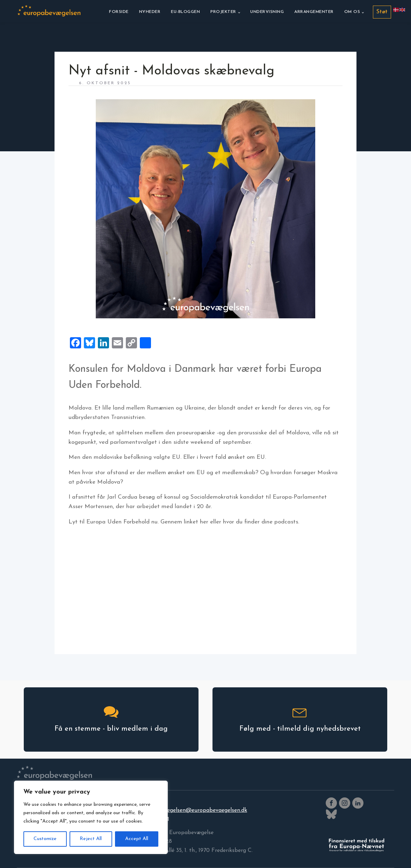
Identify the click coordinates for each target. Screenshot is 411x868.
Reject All (91, 839)
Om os (352, 12)
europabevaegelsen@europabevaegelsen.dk (192, 810)
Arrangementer (314, 12)
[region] (91, 817)
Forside (119, 12)
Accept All (137, 839)
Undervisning (267, 12)
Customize (45, 839)
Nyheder (150, 12)
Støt (382, 12)
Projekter (223, 12)
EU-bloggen (185, 12)
